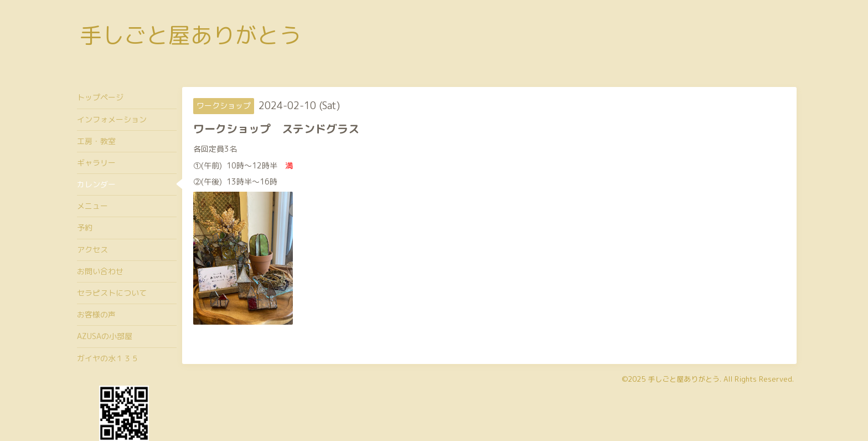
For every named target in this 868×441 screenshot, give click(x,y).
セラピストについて (112, 293)
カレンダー (96, 184)
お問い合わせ (100, 271)
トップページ (100, 97)
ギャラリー (96, 163)
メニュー (92, 206)
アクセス (92, 250)
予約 (85, 227)
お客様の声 (96, 314)
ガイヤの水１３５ (108, 358)
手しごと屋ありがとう (190, 35)
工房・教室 (96, 141)
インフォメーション (112, 119)
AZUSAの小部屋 (105, 336)
